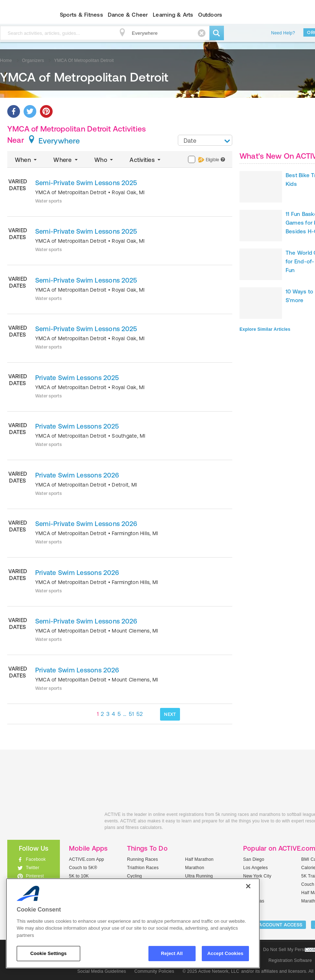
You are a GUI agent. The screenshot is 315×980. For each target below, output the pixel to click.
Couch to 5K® (83, 868)
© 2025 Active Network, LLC (211, 971)
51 (132, 714)
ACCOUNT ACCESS (281, 925)
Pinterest (35, 876)
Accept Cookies (225, 953)
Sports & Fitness (81, 15)
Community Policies (154, 971)
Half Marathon (199, 859)
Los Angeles (255, 868)
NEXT (170, 714)
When (26, 160)
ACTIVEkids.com (50, 823)
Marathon (195, 868)
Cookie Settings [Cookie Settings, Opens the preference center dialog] (48, 953)
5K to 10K (79, 876)
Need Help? (283, 33)
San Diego (254, 859)
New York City (257, 876)
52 (140, 714)
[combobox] (205, 140)
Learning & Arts (173, 15)
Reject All (172, 953)
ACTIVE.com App (87, 859)
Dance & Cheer (128, 15)
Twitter (32, 868)
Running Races (142, 859)
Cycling (134, 876)
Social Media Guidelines (102, 971)
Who (104, 160)
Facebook (36, 859)
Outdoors (210, 15)
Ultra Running (199, 876)
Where (66, 160)
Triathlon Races (143, 868)
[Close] (248, 886)
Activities (146, 160)
